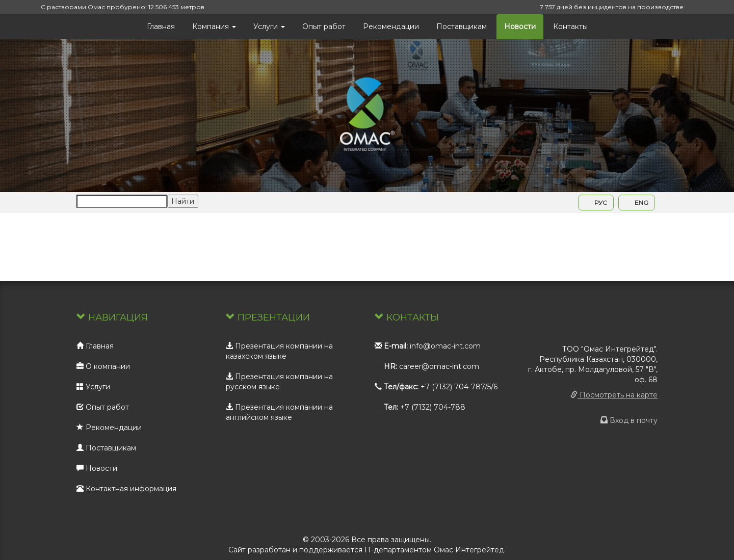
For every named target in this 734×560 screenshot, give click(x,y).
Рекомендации (391, 26)
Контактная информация (126, 489)
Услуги (269, 26)
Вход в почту (629, 420)
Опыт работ (324, 26)
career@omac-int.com (439, 366)
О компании (103, 366)
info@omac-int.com (445, 346)
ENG (637, 203)
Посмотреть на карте (614, 395)
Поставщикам (462, 26)
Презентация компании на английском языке (279, 412)
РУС (596, 203)
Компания (214, 26)
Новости (520, 26)
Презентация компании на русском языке (279, 382)
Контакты (570, 26)
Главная (161, 26)
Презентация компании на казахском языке (279, 351)
